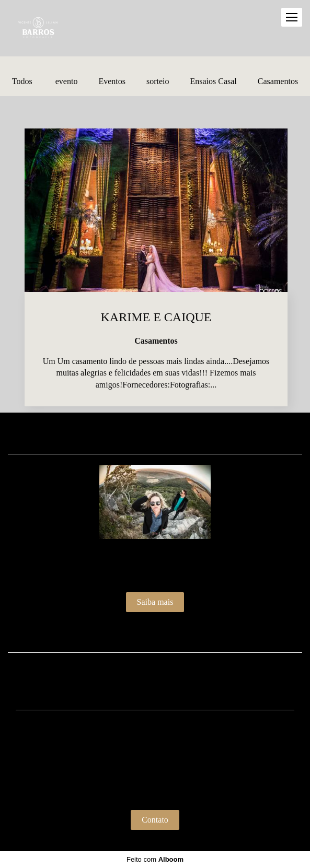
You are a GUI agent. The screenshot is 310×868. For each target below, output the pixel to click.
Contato (155, 820)
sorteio (158, 81)
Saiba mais (155, 602)
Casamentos (278, 81)
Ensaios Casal (213, 81)
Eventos (112, 81)
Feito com (155, 859)
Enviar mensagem (160, 738)
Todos (22, 81)
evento (67, 81)
